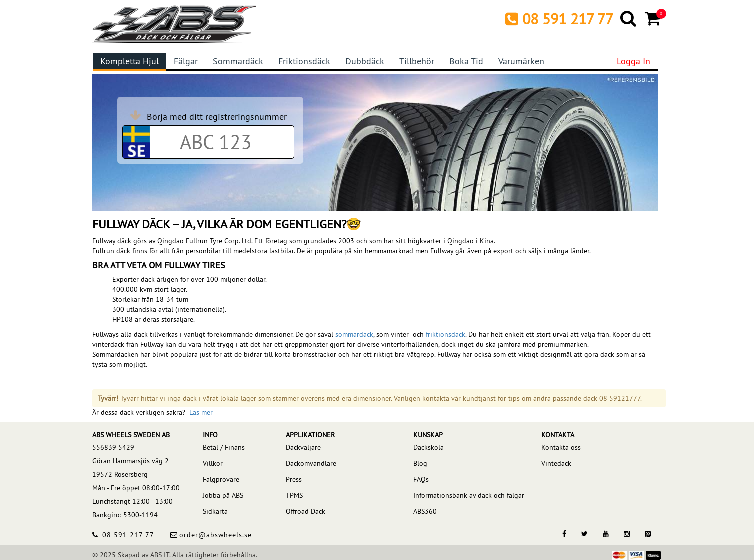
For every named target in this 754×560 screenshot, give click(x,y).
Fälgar (186, 61)
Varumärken (521, 61)
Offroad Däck (305, 511)
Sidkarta (215, 511)
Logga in (634, 61)
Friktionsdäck (304, 61)
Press (294, 479)
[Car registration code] (216, 142)
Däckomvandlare (311, 463)
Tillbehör (417, 61)
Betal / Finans (224, 447)
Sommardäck (238, 61)
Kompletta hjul (129, 61)
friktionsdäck (446, 334)
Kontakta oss (561, 447)
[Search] (629, 18)
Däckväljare (303, 447)
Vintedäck (556, 463)
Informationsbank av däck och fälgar (469, 495)
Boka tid (466, 61)
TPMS (294, 495)
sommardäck (354, 334)
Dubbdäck (365, 61)
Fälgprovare (221, 479)
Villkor (213, 463)
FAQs (421, 479)
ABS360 (425, 511)
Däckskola (429, 447)
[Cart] (654, 18)
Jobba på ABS (223, 495)
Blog (420, 463)
